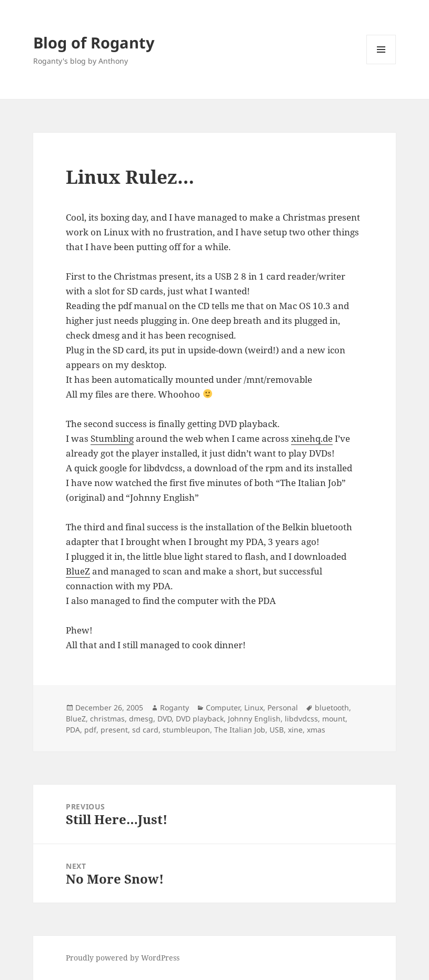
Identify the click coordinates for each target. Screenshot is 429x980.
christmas (107, 719)
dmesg (141, 719)
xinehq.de (312, 438)
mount (334, 719)
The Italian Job (240, 730)
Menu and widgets (381, 64)
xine (295, 730)
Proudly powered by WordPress (123, 958)
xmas (316, 730)
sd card (145, 730)
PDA (73, 730)
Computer (223, 707)
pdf (90, 730)
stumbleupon (186, 730)
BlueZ (78, 571)
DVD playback (200, 719)
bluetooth (332, 707)
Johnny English (254, 719)
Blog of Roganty (94, 42)
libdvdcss (301, 719)
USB (277, 730)
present (114, 730)
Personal (283, 707)
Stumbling (112, 438)
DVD (164, 719)
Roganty (174, 707)
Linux (254, 707)
